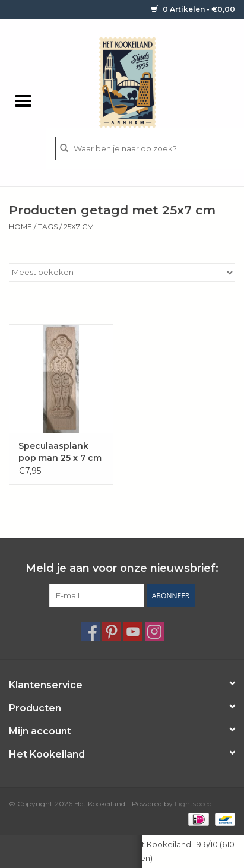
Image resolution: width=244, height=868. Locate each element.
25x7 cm (79, 226)
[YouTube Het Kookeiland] (133, 632)
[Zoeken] (145, 148)
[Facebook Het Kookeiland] (90, 632)
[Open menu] (23, 100)
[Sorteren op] (122, 273)
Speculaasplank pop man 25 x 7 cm (60, 452)
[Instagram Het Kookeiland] (154, 632)
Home (20, 226)
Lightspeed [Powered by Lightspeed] (193, 804)
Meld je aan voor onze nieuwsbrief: (122, 568)
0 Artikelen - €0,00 (193, 9)
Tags (48, 226)
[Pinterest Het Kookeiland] (112, 632)
